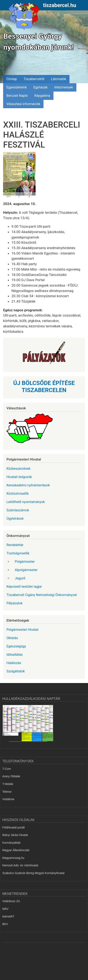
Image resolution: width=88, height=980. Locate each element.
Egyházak (41, 87)
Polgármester (25, 562)
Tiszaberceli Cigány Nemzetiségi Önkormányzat (42, 595)
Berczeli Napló (17, 96)
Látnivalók (59, 79)
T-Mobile (8, 784)
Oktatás (12, 638)
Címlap (12, 79)
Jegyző (20, 578)
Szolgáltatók (16, 671)
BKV (5, 924)
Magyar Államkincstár (16, 850)
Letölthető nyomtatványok (26, 502)
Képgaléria (42, 96)
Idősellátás (15, 655)
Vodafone (8, 799)
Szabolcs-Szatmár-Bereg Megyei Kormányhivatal (33, 873)
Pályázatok (15, 603)
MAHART (8, 917)
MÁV (5, 909)
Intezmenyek (64, 87)
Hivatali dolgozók (19, 477)
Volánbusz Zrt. (11, 901)
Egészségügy (16, 646)
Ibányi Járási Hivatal (15, 835)
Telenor (7, 792)
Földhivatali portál (13, 828)
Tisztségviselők (18, 553)
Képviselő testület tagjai (24, 587)
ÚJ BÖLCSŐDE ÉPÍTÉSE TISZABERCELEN (44, 387)
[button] (21, 176)
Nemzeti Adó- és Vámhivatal (20, 865)
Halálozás (14, 663)
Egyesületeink (17, 87)
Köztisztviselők (18, 494)
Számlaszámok (18, 510)
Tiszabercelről (34, 79)
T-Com (7, 769)
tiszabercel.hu (60, 5)
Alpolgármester (26, 570)
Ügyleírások (15, 519)
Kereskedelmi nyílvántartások (28, 485)
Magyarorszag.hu (13, 858)
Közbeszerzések (18, 469)
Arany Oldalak (11, 776)
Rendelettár (15, 545)
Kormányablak (11, 843)
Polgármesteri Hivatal (22, 630)
